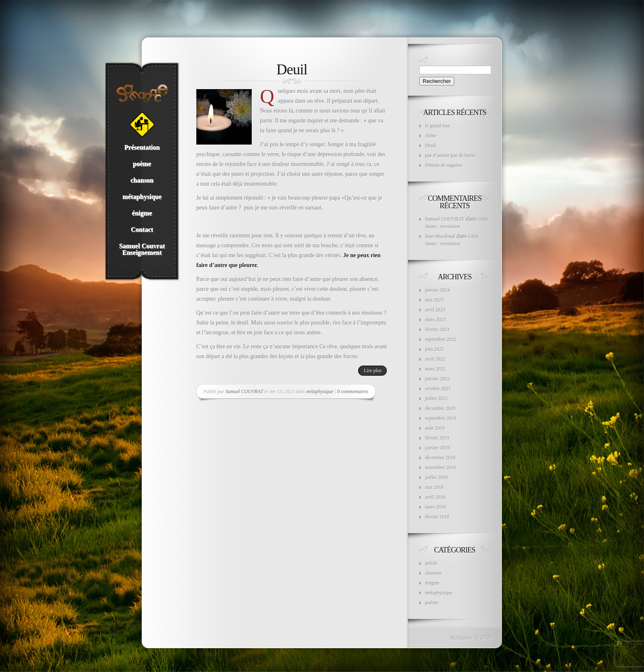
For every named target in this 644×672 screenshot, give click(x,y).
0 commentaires (353, 391)
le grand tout (438, 126)
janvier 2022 (437, 379)
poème (432, 603)
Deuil (292, 69)
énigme (432, 583)
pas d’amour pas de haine (450, 155)
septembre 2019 (441, 418)
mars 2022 (435, 369)
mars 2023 (435, 320)
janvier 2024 (437, 290)
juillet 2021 (436, 398)
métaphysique (320, 391)
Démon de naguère (444, 165)
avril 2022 (435, 359)
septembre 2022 (441, 339)
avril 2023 (435, 310)
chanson (433, 573)
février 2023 (437, 329)
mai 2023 (434, 300)
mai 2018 (434, 487)
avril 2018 (435, 497)
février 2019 (437, 438)
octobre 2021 (438, 389)
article (431, 563)
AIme (431, 136)
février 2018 (437, 517)
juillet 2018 (436, 477)
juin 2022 (435, 349)
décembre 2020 (440, 408)
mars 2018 (435, 507)
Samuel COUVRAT (244, 391)
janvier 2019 (437, 448)
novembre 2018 (440, 467)
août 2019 (435, 428)
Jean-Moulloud (440, 236)
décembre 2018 (440, 458)
